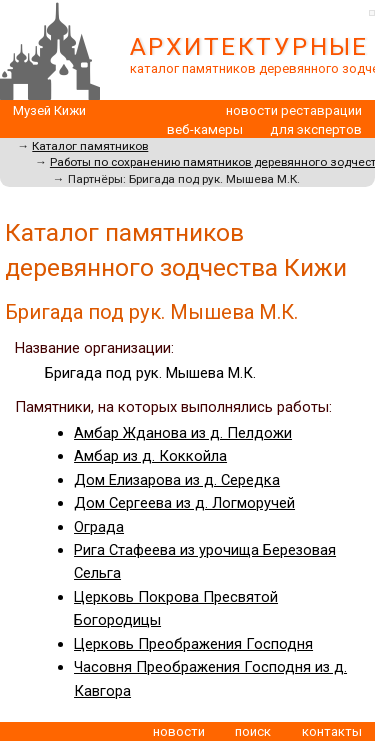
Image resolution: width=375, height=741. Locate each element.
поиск (253, 731)
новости (179, 731)
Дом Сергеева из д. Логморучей (184, 503)
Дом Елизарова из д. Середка (177, 480)
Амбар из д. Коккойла (150, 456)
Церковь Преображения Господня (193, 644)
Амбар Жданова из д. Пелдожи (183, 433)
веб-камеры (205, 129)
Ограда (99, 527)
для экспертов (316, 129)
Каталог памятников (90, 146)
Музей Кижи (49, 110)
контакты (332, 731)
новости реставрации (294, 110)
